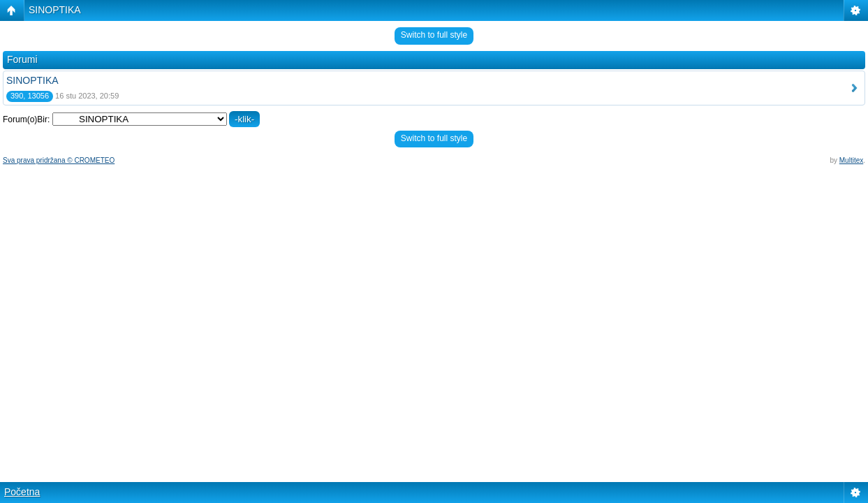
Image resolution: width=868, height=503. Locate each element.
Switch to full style (434, 35)
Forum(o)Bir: (26, 119)
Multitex (851, 160)
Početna (22, 492)
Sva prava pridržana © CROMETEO (59, 160)
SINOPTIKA (55, 10)
